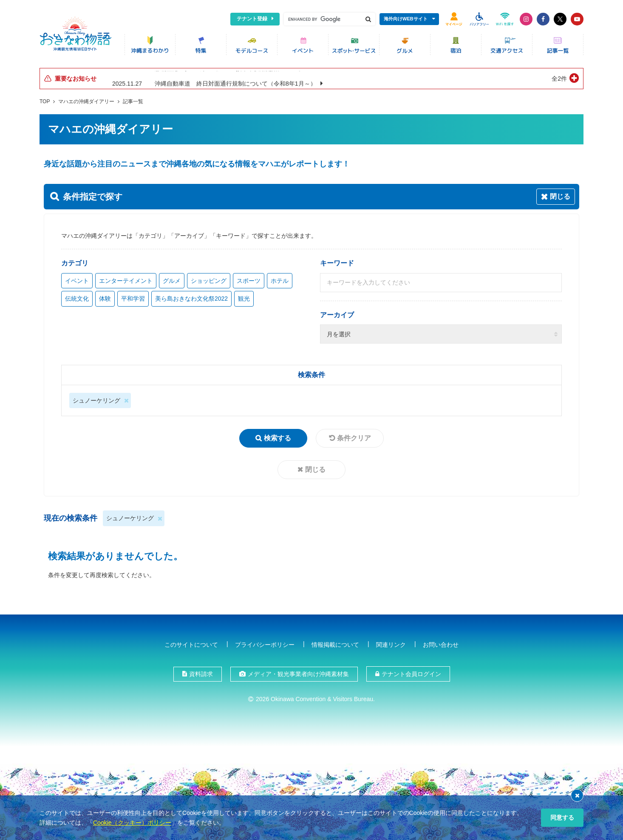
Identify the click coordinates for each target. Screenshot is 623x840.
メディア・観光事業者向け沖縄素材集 (298, 674)
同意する (562, 817)
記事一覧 (133, 101)
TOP (45, 101)
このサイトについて (191, 645)
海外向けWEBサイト (406, 19)
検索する (278, 438)
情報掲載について (335, 645)
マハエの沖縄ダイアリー (86, 101)
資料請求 (201, 674)
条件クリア (354, 438)
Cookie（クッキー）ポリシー (132, 823)
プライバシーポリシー (265, 645)
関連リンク (391, 645)
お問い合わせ (441, 645)
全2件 (559, 79)
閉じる (315, 469)
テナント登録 (252, 19)
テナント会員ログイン (411, 674)
